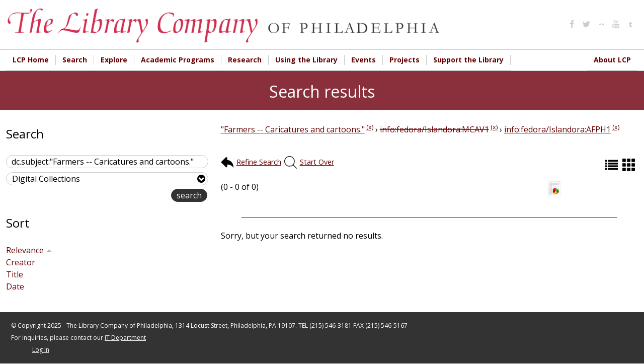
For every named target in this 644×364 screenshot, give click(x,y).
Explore (114, 60)
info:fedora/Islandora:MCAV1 (434, 130)
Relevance (29, 251)
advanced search (139, 197)
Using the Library (306, 60)
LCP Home (31, 60)
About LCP (612, 60)
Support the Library (468, 60)
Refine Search (259, 162)
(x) (370, 127)
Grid (630, 165)
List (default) (613, 165)
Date (15, 287)
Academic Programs (178, 60)
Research (245, 60)
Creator (21, 263)
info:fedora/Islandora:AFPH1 (557, 130)
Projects (405, 60)
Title (15, 275)
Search (75, 60)
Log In (41, 350)
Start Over (317, 162)
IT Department (125, 338)
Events (364, 60)
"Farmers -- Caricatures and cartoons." (293, 130)
